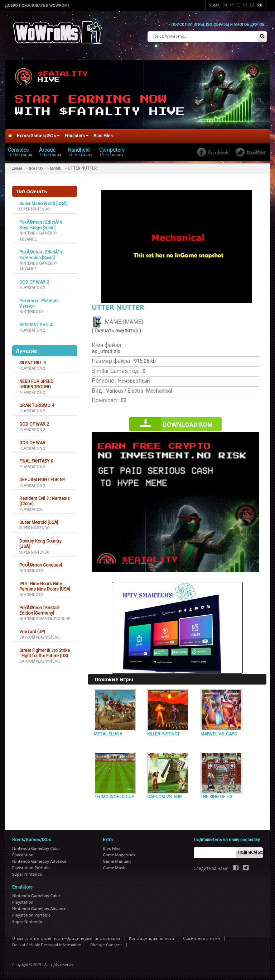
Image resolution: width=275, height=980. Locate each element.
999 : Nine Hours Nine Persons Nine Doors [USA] (45, 584)
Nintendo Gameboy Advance (39, 858)
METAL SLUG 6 (108, 731)
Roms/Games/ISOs (38, 133)
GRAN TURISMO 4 (37, 403)
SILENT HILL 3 (33, 360)
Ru (260, 5)
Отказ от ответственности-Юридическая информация (66, 936)
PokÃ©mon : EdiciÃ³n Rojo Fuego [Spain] (41, 222)
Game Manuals (117, 858)
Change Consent (106, 942)
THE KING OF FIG (216, 794)
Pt (245, 5)
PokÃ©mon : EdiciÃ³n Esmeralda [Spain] (41, 252)
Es (239, 5)
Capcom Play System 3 (40, 635)
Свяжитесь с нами (201, 936)
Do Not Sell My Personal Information (47, 942)
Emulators (76, 133)
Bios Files (103, 133)
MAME (55, 165)
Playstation (31, 506)
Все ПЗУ (36, 165)
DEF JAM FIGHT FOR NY (42, 477)
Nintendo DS (31, 309)
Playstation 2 (32, 285)
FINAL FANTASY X (36, 458)
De (252, 5)
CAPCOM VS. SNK (164, 794)
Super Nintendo (35, 206)
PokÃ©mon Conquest (41, 562)
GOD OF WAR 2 (34, 279)
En (225, 5)
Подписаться (250, 850)
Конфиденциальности (151, 936)
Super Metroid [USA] (39, 520)
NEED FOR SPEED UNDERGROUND (36, 381)
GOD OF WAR (32, 440)
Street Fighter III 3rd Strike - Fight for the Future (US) (45, 650)
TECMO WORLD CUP (114, 794)
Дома (17, 165)
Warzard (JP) (32, 629)
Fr (232, 5)
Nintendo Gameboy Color (45, 616)
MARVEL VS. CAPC (219, 731)
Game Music (114, 865)
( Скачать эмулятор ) (116, 328)
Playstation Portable (31, 865)
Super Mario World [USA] (43, 201)
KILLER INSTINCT (163, 731)
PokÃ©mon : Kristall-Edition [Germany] (40, 608)
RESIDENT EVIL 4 (36, 322)
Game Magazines (119, 852)
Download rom (188, 422)
